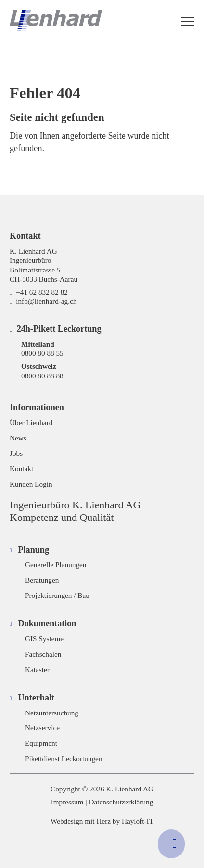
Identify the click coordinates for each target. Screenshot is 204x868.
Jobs (16, 453)
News (18, 438)
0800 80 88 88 (42, 376)
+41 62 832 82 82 (42, 292)
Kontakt (21, 469)
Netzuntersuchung (52, 713)
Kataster (37, 669)
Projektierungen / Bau (57, 595)
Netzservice (42, 728)
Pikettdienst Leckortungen (64, 758)
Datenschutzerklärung (121, 802)
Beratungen (42, 580)
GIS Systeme (44, 639)
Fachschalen (43, 654)
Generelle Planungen (56, 564)
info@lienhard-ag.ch (46, 301)
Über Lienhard (31, 422)
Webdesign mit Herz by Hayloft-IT (102, 821)
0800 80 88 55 (42, 353)
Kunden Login (31, 484)
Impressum (67, 802)
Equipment (41, 743)
